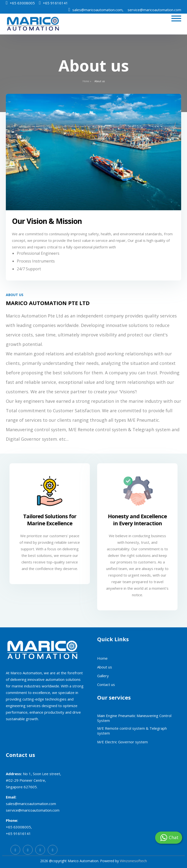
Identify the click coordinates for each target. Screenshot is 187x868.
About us (105, 667)
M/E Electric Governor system (122, 742)
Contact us (106, 684)
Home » (87, 81)
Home (102, 658)
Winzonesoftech (133, 861)
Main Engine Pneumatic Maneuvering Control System (134, 718)
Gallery (103, 676)
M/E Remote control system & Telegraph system (132, 731)
